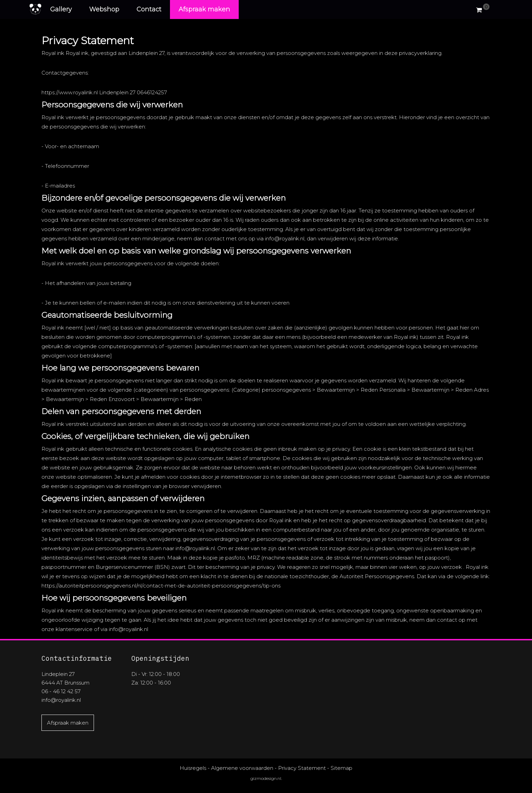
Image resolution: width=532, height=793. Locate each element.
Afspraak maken (204, 9)
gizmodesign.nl (266, 778)
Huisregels (193, 768)
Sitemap (341, 768)
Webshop (104, 9)
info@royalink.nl (61, 700)
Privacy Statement (302, 768)
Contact (149, 9)
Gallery (61, 9)
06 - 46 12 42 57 (61, 691)
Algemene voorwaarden (242, 768)
